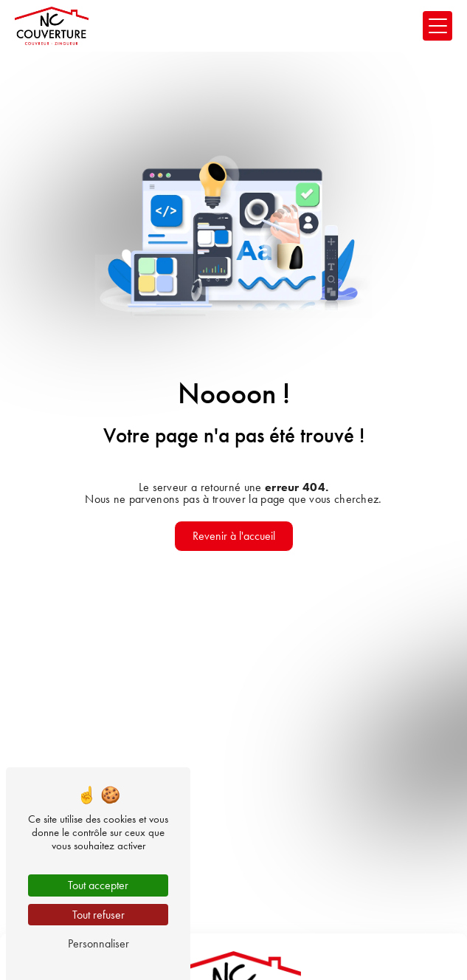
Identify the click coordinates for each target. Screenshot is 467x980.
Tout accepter (98, 885)
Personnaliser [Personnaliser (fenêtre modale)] (98, 943)
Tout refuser (98, 915)
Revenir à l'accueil (234, 536)
